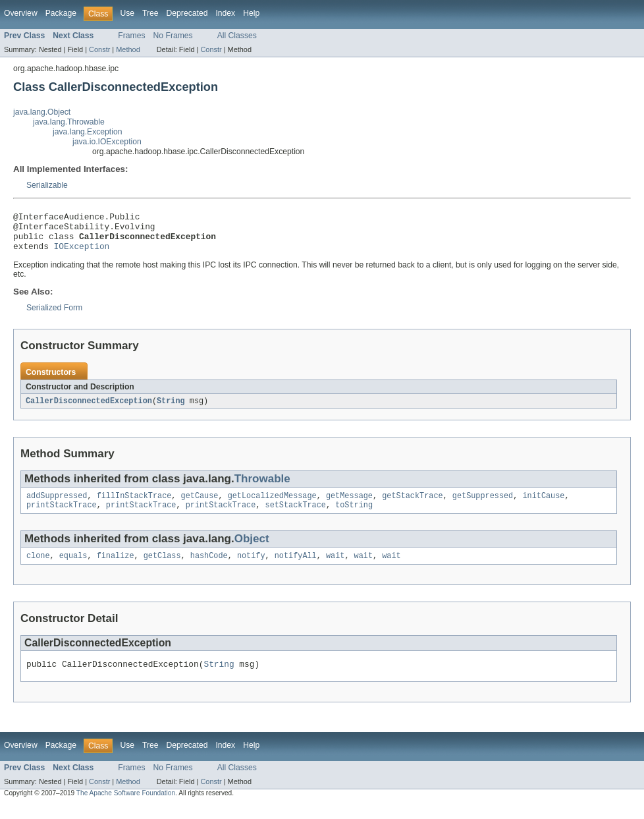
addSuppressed (57, 505)
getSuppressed (483, 505)
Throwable (262, 487)
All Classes (237, 36)
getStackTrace (412, 505)
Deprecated (187, 13)
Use (127, 13)
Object (252, 550)
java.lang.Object (42, 112)
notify (251, 568)
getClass (162, 568)
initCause (543, 505)
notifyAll (296, 568)
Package (61, 13)
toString (354, 516)
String (171, 409)
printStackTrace (62, 516)
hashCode (209, 568)
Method (128, 49)
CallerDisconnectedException (89, 409)
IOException (82, 254)
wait (335, 568)
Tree (150, 13)
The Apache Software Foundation (126, 807)
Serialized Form (54, 316)
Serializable (47, 185)
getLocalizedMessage (272, 505)
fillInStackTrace (134, 505)
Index (225, 13)
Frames (131, 36)
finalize (116, 568)
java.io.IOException (107, 142)
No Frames (173, 36)
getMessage (349, 505)
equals (73, 568)
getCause (200, 505)
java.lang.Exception (87, 132)
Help (251, 13)
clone (38, 568)
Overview (21, 13)
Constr (99, 49)
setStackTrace (295, 516)
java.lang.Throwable (69, 122)
